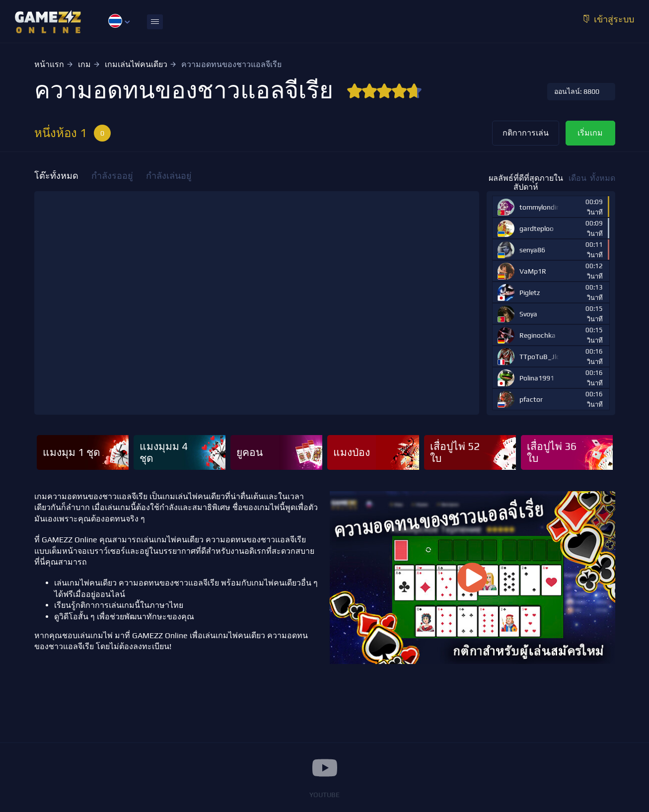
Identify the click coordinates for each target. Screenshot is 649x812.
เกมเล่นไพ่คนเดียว (136, 64)
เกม (84, 64)
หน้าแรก (49, 64)
